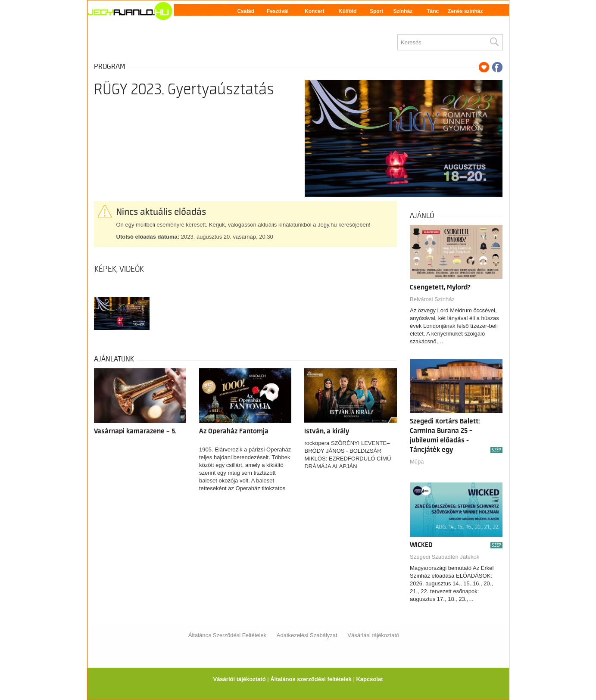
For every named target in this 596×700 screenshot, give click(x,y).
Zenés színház (465, 11)
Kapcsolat (369, 679)
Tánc (433, 11)
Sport (376, 11)
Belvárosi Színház (432, 299)
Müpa (417, 462)
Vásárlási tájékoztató (373, 635)
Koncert (314, 11)
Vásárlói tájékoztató (239, 679)
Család (245, 11)
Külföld (348, 11)
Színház (403, 11)
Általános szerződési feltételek (311, 679)
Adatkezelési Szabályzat (307, 635)
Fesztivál (278, 11)
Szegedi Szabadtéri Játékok (445, 557)
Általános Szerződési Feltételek (227, 635)
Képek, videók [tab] (119, 269)
